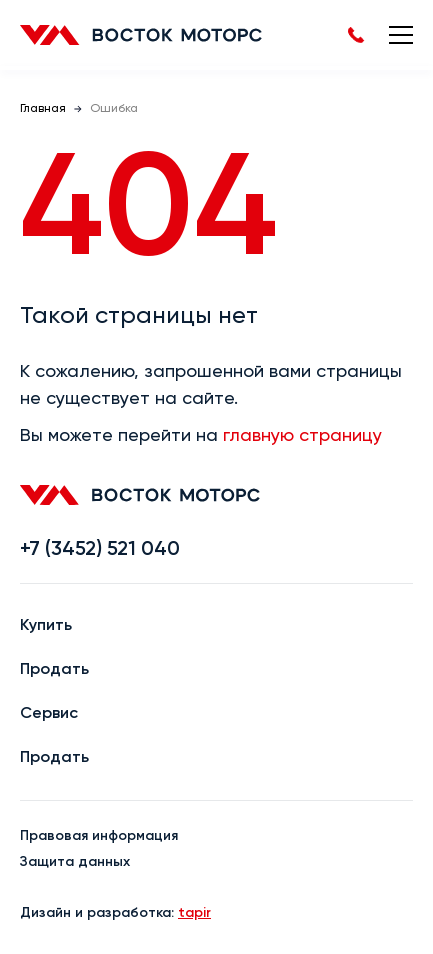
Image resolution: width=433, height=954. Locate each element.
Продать (54, 670)
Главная (43, 109)
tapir (194, 913)
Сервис (49, 714)
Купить (46, 626)
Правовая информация (99, 836)
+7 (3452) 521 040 (100, 550)
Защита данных (75, 862)
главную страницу (302, 436)
